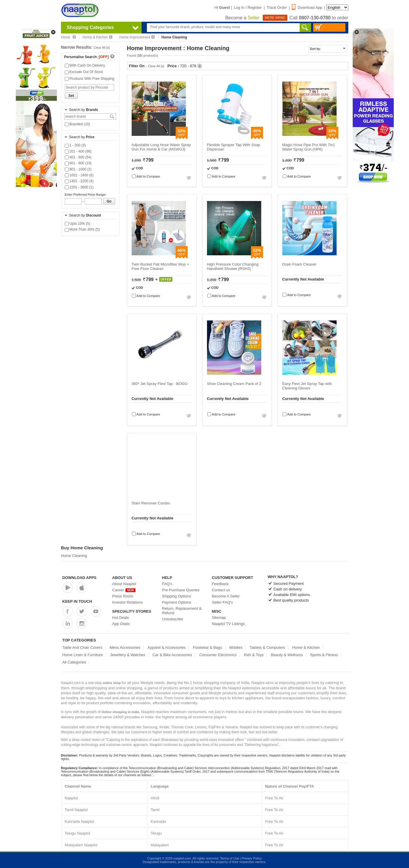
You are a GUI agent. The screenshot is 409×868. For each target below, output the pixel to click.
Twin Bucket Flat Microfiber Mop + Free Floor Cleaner (160, 266)
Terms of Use (229, 858)
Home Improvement (137, 37)
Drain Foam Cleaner (299, 264)
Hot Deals (121, 618)
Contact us (221, 590)
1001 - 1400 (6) (79, 175)
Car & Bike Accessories (172, 655)
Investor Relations (128, 602)
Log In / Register (248, 7)
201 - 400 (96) (78, 151)
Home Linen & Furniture (83, 655)
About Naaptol (124, 584)
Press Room (123, 596)
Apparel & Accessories (167, 647)
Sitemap (219, 618)
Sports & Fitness (324, 655)
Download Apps (80, 578)
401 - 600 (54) (78, 157)
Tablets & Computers (268, 647)
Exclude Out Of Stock (84, 72)
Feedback (220, 584)
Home (68, 37)
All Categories (74, 662)
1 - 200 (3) (75, 145)
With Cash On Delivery (85, 65)
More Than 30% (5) (82, 229)
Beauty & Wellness (287, 655)
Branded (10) (77, 124)
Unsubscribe (173, 619)
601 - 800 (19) (78, 163)
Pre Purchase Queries (181, 590)
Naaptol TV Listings (229, 624)
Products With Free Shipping (90, 79)
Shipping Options (177, 596)
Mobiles (236, 647)
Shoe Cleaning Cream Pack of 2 (234, 384)
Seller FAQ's (223, 602)
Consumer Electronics (218, 655)
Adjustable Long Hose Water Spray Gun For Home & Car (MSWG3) (161, 147)
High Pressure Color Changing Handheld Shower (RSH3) (233, 266)
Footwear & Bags (208, 647)
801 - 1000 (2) (78, 169)
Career (124, 590)
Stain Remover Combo (151, 503)
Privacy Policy (252, 858)
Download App (307, 7)
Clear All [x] (102, 48)
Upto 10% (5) (78, 224)
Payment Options (177, 602)
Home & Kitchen (97, 37)
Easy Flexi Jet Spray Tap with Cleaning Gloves (307, 386)
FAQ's (167, 584)
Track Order (277, 7)
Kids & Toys (254, 655)
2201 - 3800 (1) (79, 187)
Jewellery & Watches (128, 655)
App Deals (121, 624)
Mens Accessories (125, 647)
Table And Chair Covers (83, 647)
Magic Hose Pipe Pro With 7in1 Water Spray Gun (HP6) (309, 147)
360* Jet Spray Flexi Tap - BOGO (160, 384)
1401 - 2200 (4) (79, 181)
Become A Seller (226, 596)
